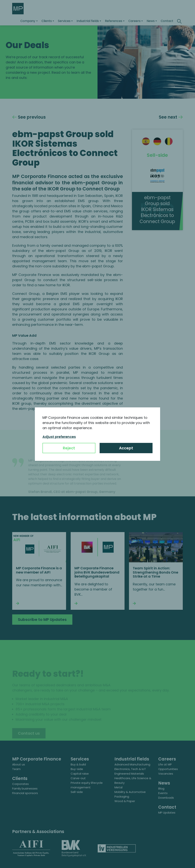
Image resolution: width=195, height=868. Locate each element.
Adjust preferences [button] (59, 437)
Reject (69, 448)
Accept (126, 448)
